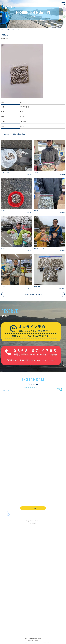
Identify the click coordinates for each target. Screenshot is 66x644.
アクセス (4, 600)
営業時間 (6, 596)
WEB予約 (4, 613)
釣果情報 (6, 564)
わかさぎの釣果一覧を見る (33, 294)
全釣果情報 (4, 575)
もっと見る (33, 508)
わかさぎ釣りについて (7, 567)
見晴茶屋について (6, 592)
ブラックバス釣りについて (9, 560)
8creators (36, 640)
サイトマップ (5, 632)
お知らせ (4, 607)
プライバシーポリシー (7, 628)
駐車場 (3, 604)
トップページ (5, 552)
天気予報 (4, 624)
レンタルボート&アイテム (8, 579)
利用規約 (45, 642)
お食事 (3, 584)
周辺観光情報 (5, 620)
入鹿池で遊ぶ (5, 556)
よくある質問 (5, 588)
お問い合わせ (5, 616)
